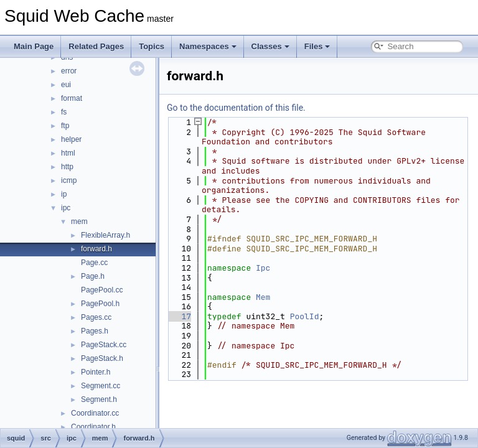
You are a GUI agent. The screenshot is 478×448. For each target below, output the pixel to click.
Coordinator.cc (95, 413)
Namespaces (208, 46)
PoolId (305, 316)
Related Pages (96, 46)
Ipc (263, 268)
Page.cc (94, 263)
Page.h (93, 276)
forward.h (96, 249)
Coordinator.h (93, 427)
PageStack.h (102, 358)
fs (64, 112)
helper (71, 139)
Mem (263, 297)
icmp (69, 180)
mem (79, 222)
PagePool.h (100, 304)
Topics (152, 46)
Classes (270, 46)
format (72, 98)
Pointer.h (96, 372)
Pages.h (95, 331)
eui (66, 85)
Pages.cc (96, 317)
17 (179, 316)
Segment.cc (101, 386)
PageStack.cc (104, 345)
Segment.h (99, 399)
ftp (65, 126)
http (67, 167)
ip (64, 194)
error (69, 71)
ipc (66, 208)
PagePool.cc (102, 290)
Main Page (34, 46)
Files (317, 46)
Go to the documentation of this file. (236, 108)
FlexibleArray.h (105, 235)
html (68, 153)
